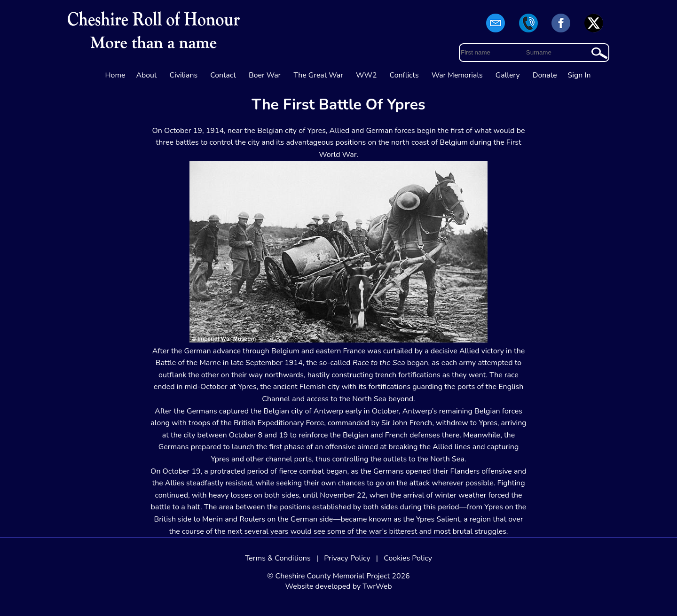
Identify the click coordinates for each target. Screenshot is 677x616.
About (146, 75)
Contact (223, 75)
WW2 (366, 75)
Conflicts (404, 75)
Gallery (508, 75)
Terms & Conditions (278, 558)
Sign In (579, 75)
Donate (545, 75)
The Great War (318, 75)
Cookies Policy (408, 558)
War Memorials (457, 75)
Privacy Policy (347, 558)
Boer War (265, 75)
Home (115, 75)
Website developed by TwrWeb (338, 586)
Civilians (184, 75)
